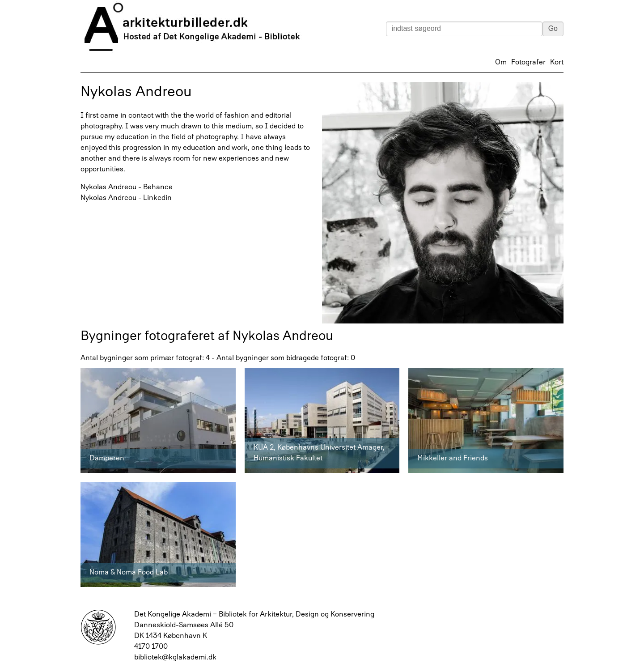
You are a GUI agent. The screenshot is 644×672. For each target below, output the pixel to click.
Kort (557, 63)
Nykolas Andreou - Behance (127, 187)
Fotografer (528, 63)
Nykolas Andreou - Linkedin (126, 198)
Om (501, 63)
